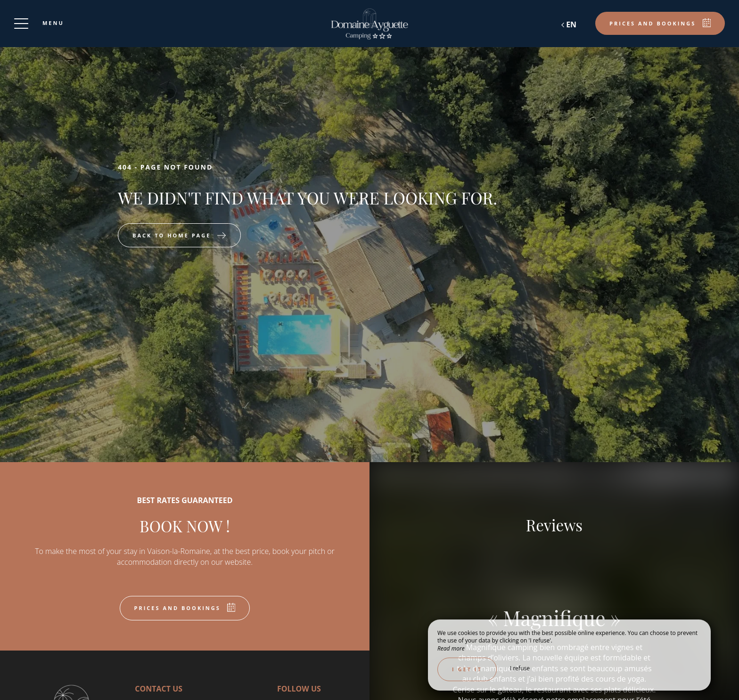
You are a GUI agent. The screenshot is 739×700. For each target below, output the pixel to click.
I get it (467, 669)
